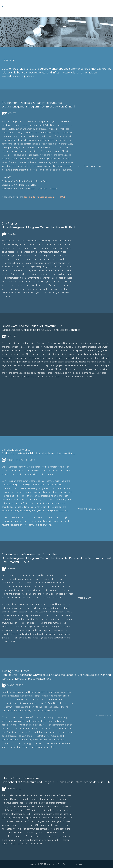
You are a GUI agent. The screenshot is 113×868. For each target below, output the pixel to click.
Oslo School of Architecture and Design (26, 782)
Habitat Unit (9, 675)
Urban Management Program (20, 106)
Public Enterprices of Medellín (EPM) (88, 782)
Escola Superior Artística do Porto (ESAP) (28, 330)
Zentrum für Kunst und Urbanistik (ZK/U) (44, 197)
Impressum (78, 864)
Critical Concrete (70, 330)
